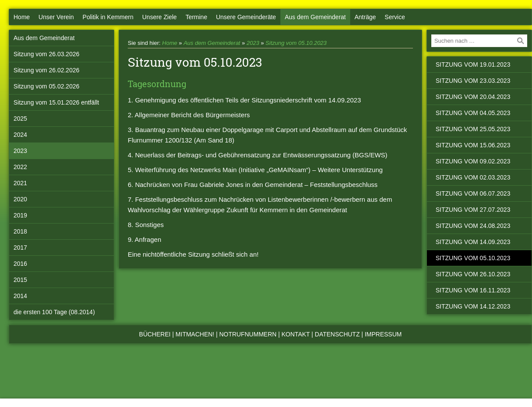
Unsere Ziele (159, 17)
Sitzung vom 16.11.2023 (473, 290)
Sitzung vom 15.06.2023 (473, 145)
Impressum (383, 334)
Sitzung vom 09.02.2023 (473, 161)
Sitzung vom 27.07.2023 (473, 210)
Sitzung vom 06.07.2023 (473, 193)
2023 (20, 151)
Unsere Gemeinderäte (246, 17)
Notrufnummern (248, 334)
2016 (20, 264)
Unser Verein (56, 17)
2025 (20, 119)
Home (22, 17)
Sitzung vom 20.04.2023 (473, 97)
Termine (196, 17)
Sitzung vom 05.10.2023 (296, 43)
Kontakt (296, 334)
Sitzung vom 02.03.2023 (473, 177)
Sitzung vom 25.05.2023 (473, 129)
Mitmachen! (195, 334)
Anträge (365, 17)
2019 (20, 215)
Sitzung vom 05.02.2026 (46, 86)
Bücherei (155, 334)
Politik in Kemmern (108, 17)
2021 (20, 183)
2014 (20, 296)
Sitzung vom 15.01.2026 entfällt (56, 102)
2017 (20, 248)
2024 (20, 135)
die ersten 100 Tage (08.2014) (54, 312)
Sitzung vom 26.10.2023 (473, 274)
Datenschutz (337, 334)
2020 (20, 199)
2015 (20, 280)
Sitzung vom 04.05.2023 (473, 113)
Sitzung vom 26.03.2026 (46, 54)
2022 (20, 167)
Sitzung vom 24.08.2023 (473, 226)
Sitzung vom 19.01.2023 (473, 64)
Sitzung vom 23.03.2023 (473, 81)
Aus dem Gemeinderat (315, 17)
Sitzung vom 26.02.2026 (46, 70)
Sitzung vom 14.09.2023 (473, 242)
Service (395, 17)
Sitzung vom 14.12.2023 (473, 306)
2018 (20, 231)
